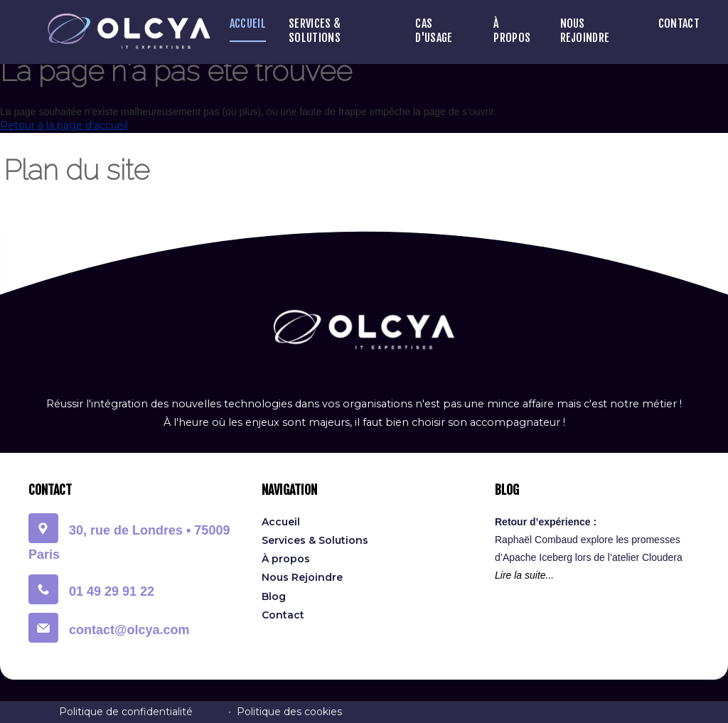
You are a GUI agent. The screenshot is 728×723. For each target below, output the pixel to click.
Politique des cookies (289, 712)
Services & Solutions (315, 31)
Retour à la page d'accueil (64, 125)
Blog (274, 596)
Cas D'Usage (434, 31)
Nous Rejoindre (585, 31)
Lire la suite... (524, 575)
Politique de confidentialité (126, 712)
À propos (512, 31)
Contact (679, 23)
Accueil (248, 23)
